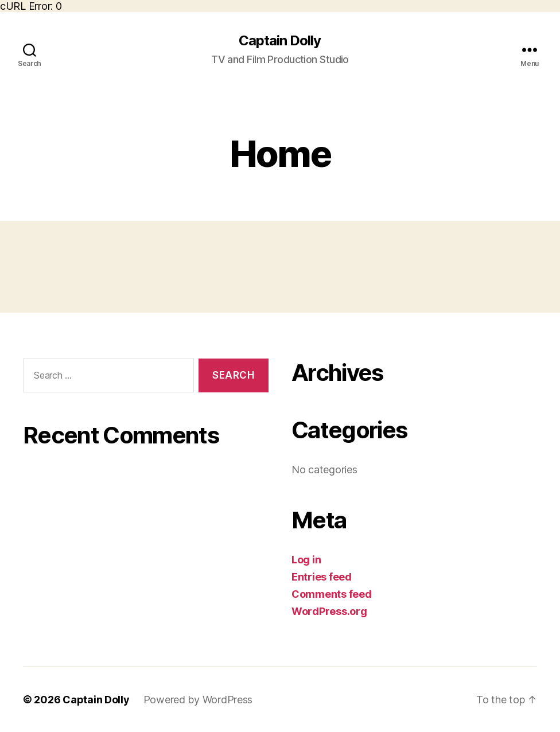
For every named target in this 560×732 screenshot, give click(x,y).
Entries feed (322, 577)
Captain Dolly (280, 41)
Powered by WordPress (198, 700)
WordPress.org (329, 611)
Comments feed (332, 594)
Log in (306, 560)
